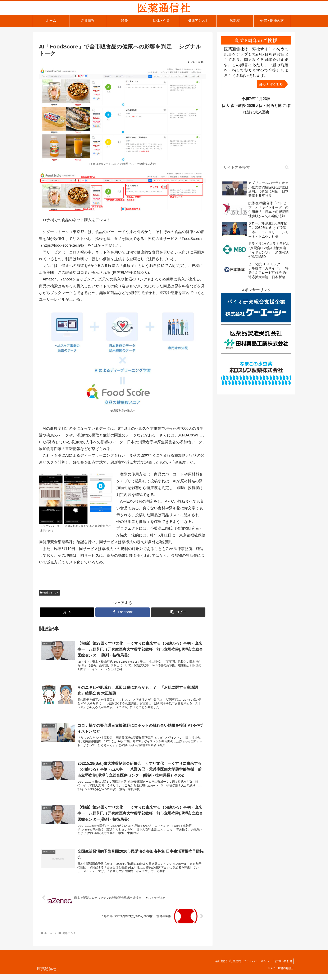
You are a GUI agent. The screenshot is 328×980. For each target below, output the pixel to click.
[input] (256, 168)
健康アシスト (49, 593)
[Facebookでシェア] (123, 612)
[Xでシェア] (67, 612)
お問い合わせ (283, 967)
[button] (178, 612)
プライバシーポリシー (255, 967)
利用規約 (230, 967)
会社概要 (214, 967)
